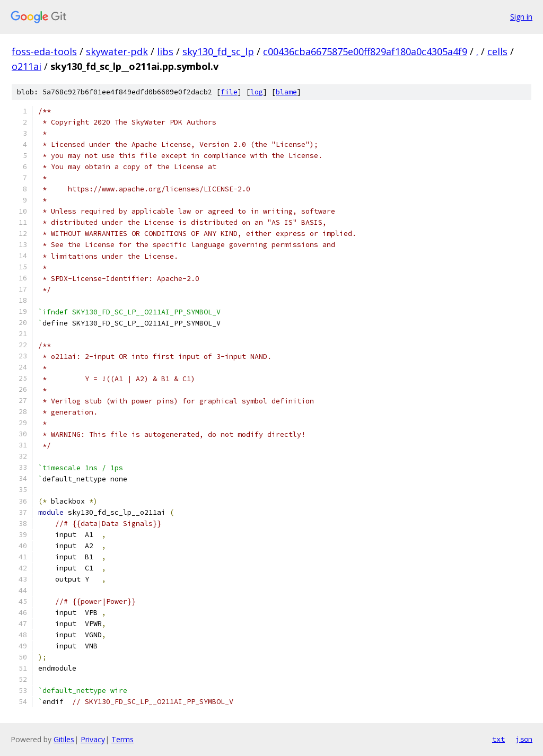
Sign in (521, 17)
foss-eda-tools (44, 51)
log (257, 92)
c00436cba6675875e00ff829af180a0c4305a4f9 (365, 51)
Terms (122, 739)
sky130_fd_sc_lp (218, 51)
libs (165, 51)
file (229, 92)
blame (286, 92)
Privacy (93, 739)
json (524, 739)
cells (497, 51)
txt (498, 739)
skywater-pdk (117, 51)
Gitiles (64, 739)
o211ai (27, 66)
